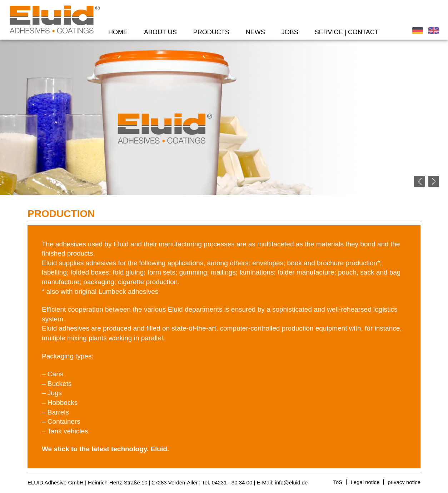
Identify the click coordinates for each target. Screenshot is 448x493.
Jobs (290, 32)
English (434, 31)
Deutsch (418, 31)
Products (211, 32)
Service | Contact (347, 32)
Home (118, 32)
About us (160, 32)
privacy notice (404, 482)
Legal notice (365, 482)
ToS (338, 482)
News (255, 32)
